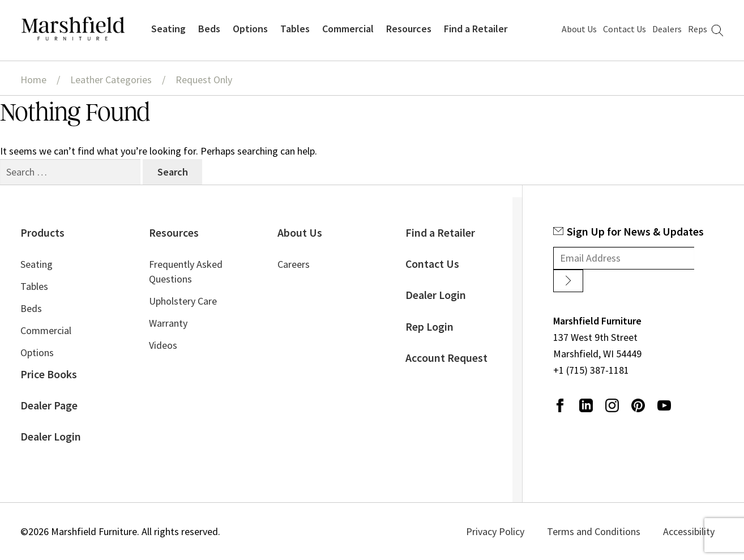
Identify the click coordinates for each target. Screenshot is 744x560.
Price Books (49, 374)
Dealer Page (49, 405)
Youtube (664, 405)
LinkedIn (586, 405)
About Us (579, 29)
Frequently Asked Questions (186, 271)
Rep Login (429, 327)
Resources (409, 29)
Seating (168, 29)
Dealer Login (51, 437)
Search (717, 31)
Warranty (168, 323)
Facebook (560, 405)
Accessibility (689, 531)
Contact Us (625, 29)
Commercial (348, 29)
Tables (295, 29)
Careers (294, 264)
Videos (163, 345)
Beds (209, 29)
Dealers (667, 29)
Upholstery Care (183, 301)
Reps (698, 29)
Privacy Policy (495, 531)
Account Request (446, 358)
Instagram (612, 405)
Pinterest (638, 405)
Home (33, 80)
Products (42, 233)
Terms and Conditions (594, 531)
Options (250, 29)
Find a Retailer (476, 29)
